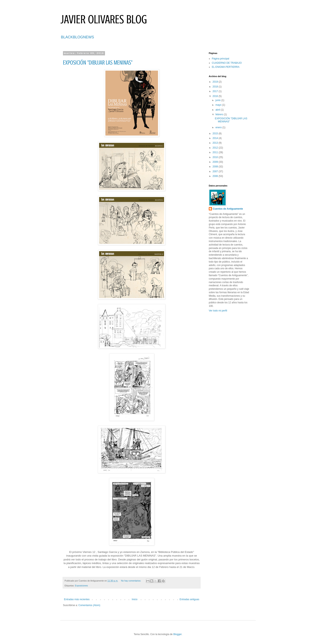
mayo (219, 105)
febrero (220, 114)
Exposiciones (81, 586)
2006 (216, 176)
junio (218, 100)
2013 (216, 143)
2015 (216, 134)
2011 (216, 152)
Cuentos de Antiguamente (228, 209)
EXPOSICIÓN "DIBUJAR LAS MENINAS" (98, 62)
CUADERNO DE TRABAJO (227, 63)
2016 (216, 96)
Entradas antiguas (189, 599)
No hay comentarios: (131, 581)
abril (218, 110)
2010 (216, 157)
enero (219, 127)
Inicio (135, 599)
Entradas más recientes (77, 599)
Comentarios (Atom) (89, 605)
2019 (216, 82)
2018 (216, 87)
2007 (216, 171)
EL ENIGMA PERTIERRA (226, 67)
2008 (216, 167)
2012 (216, 148)
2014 (216, 138)
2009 (216, 162)
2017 (216, 91)
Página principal (220, 59)
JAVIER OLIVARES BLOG (104, 19)
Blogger (177, 634)
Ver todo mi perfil (218, 311)
